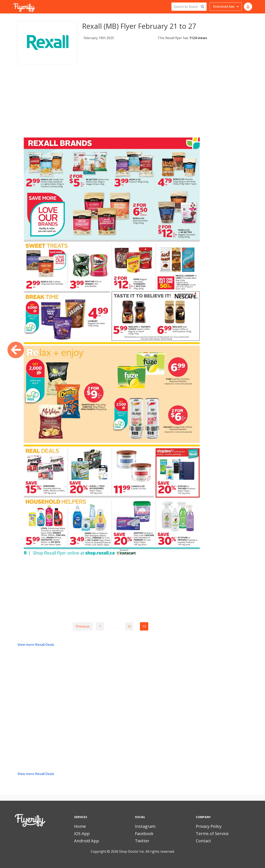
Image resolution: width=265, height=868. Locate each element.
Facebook (144, 834)
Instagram (145, 826)
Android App (87, 841)
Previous (83, 626)
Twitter (142, 841)
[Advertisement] (112, 102)
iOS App (82, 834)
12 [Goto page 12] (129, 626)
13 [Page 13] (144, 626)
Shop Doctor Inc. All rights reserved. (147, 851)
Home (80, 826)
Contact (203, 841)
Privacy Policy (209, 826)
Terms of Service (212, 834)
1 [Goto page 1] (100, 626)
